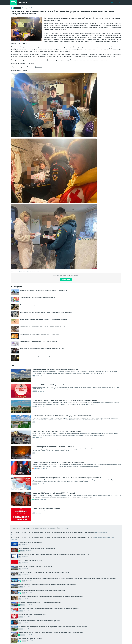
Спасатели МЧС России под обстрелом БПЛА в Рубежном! (54, 493)
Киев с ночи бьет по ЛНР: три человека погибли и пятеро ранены (57, 431)
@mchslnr (39, 67)
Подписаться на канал (79, 537)
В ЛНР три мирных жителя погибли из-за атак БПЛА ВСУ (53, 447)
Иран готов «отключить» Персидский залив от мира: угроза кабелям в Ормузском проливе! (67, 478)
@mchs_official (22, 70)
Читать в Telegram (78, 532)
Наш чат (89, 537)
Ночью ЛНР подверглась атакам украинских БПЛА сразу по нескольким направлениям (65, 400)
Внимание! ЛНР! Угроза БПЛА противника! (48, 385)
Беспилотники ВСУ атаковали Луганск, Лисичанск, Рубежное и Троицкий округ (62, 416)
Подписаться (66, 279)
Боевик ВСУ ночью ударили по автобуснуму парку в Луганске (55, 369)
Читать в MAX (89, 532)
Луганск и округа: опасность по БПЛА (46, 509)
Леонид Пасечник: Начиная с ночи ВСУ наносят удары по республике (58, 462)
